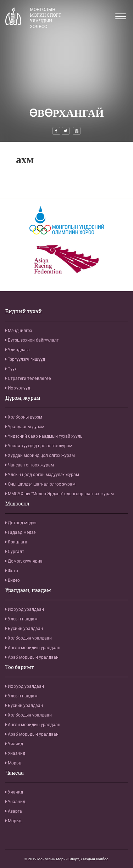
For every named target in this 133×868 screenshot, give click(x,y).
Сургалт (15, 552)
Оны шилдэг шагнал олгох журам (40, 484)
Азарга (14, 811)
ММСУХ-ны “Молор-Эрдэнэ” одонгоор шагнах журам (60, 494)
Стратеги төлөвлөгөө (28, 378)
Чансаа (15, 773)
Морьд (13, 763)
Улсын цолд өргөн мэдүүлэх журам (42, 475)
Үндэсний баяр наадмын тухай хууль (44, 436)
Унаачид (15, 753)
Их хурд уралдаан (25, 609)
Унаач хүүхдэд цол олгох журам (39, 446)
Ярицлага (16, 542)
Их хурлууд (18, 388)
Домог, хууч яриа (24, 561)
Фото (12, 571)
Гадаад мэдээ (20, 532)
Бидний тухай (24, 311)
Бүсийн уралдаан (24, 629)
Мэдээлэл (17, 504)
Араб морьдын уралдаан (32, 657)
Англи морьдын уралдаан (33, 648)
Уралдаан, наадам (28, 590)
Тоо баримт (20, 667)
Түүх (11, 369)
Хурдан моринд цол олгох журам (40, 455)
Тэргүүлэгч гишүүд (25, 359)
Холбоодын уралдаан (29, 638)
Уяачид (14, 744)
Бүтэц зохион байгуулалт (32, 340)
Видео (13, 580)
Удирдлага (18, 350)
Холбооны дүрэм (24, 417)
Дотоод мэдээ (21, 523)
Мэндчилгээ (19, 331)
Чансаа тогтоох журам (30, 465)
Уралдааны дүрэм (25, 427)
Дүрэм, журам (23, 398)
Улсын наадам (21, 619)
